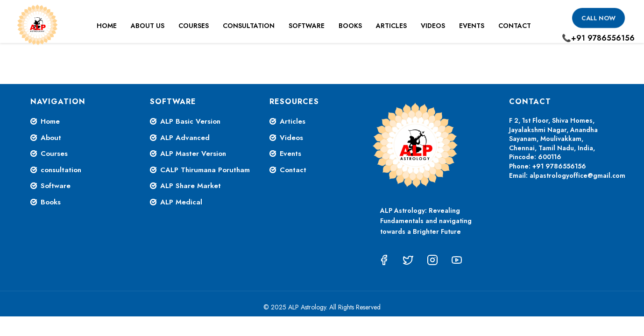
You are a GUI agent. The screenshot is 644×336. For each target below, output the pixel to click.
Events (472, 26)
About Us (148, 26)
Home (107, 26)
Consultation (249, 26)
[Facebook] (384, 260)
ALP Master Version (193, 154)
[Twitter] (408, 260)
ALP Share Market (191, 186)
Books (350, 26)
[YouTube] (457, 260)
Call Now (598, 18)
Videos (433, 26)
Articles (391, 26)
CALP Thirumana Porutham (205, 170)
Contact (515, 26)
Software (307, 26)
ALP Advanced (185, 138)
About (51, 138)
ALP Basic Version (190, 121)
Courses (194, 26)
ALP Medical (181, 202)
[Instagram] (432, 260)
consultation (61, 170)
